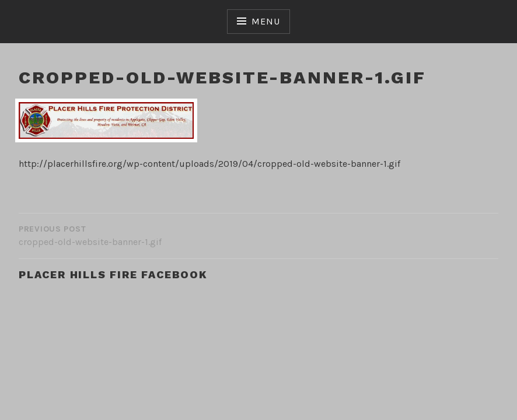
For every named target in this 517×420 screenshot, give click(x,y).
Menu (266, 21)
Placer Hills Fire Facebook (113, 274)
